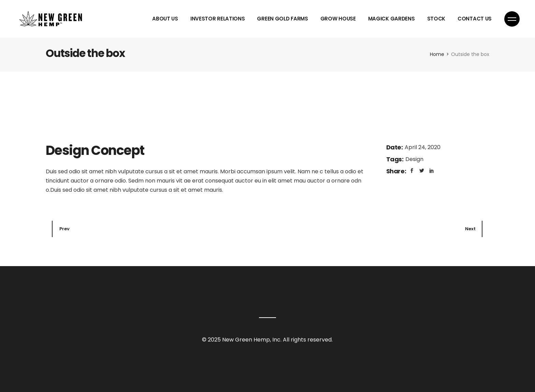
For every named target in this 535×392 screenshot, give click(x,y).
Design (414, 159)
